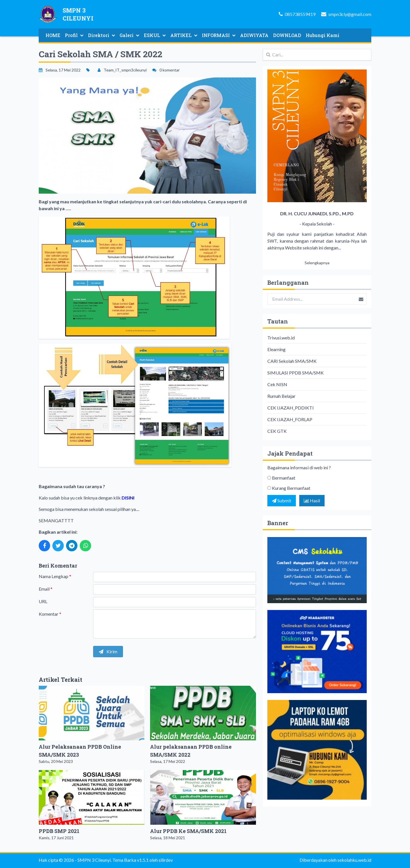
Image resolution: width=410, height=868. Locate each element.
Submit (282, 500)
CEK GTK (277, 431)
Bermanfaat (284, 478)
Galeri (129, 35)
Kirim (108, 651)
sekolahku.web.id (354, 860)
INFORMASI (219, 35)
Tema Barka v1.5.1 (131, 860)
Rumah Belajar (281, 396)
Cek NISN (277, 384)
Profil (74, 35)
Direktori (102, 35)
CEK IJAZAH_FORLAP (290, 419)
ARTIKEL (184, 35)
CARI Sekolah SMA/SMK (292, 361)
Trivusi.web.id (281, 338)
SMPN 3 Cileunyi (94, 860)
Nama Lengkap (55, 576)
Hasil (312, 500)
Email (46, 589)
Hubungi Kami (323, 35)
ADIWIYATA (254, 35)
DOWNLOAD (287, 35)
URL (43, 601)
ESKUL (155, 35)
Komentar (50, 614)
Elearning (276, 349)
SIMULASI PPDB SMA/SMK (296, 373)
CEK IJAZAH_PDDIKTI (291, 408)
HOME (53, 35)
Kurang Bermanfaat (291, 488)
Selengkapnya (317, 263)
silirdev (166, 860)
